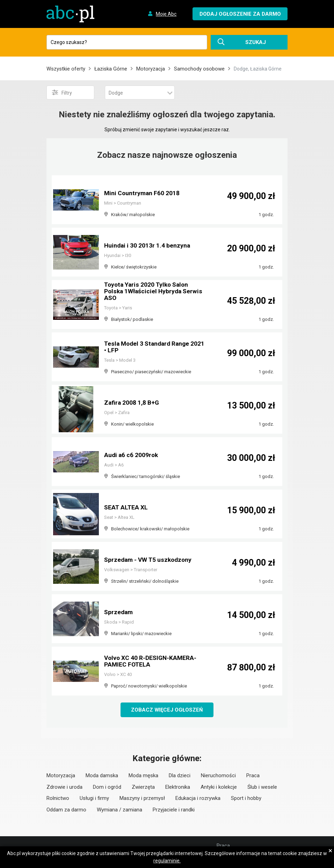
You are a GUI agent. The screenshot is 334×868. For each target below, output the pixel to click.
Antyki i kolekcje (219, 787)
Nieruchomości (218, 776)
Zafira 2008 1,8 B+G (132, 403)
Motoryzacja (151, 69)
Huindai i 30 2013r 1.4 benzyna (148, 246)
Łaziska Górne (111, 69)
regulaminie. (167, 861)
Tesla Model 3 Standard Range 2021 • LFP (148, 347)
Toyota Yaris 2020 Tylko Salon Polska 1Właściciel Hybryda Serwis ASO (154, 292)
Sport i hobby (246, 799)
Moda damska (102, 776)
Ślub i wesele (262, 787)
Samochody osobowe (199, 69)
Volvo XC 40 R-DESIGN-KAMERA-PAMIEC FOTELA (151, 661)
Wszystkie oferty (66, 69)
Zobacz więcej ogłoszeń (167, 710)
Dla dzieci (180, 776)
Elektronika (178, 787)
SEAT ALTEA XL (126, 507)
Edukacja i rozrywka (198, 799)
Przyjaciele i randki (174, 810)
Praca (253, 776)
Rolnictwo (58, 799)
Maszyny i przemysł (142, 799)
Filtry (62, 93)
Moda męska (143, 776)
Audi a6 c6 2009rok (132, 455)
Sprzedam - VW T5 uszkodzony (149, 560)
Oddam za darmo (66, 810)
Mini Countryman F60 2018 (143, 193)
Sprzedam (119, 612)
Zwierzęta (143, 787)
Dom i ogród (107, 787)
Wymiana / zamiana (119, 810)
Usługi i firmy (94, 799)
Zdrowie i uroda (64, 787)
